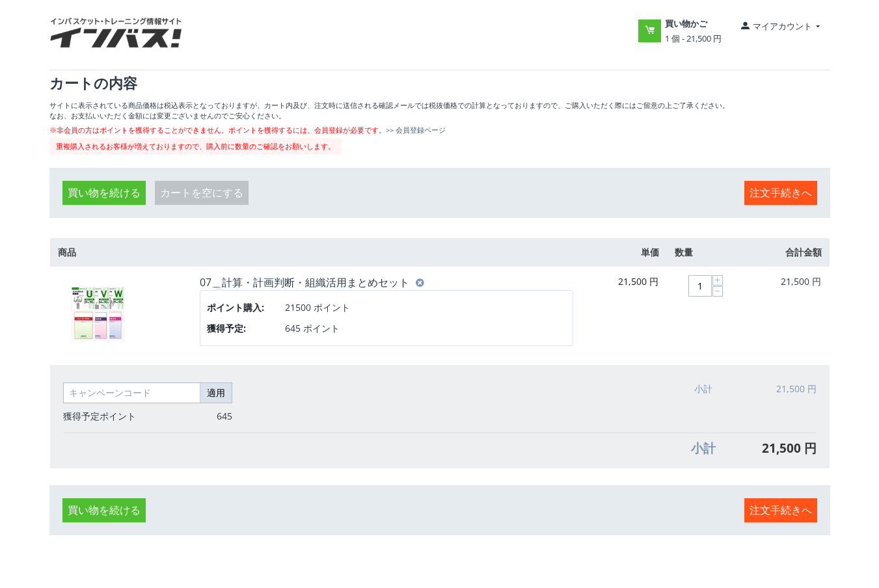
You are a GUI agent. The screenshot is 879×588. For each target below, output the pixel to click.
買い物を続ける (104, 193)
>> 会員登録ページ (416, 130)
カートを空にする (202, 193)
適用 (216, 393)
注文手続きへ (781, 193)
